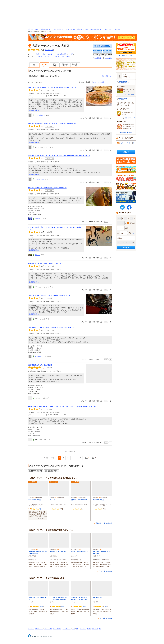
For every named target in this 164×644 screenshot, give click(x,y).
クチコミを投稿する (98, 51)
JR (72, 629)
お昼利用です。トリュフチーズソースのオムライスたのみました (51, 327)
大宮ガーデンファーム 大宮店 (112, 29)
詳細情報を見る (34, 110)
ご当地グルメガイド (33, 29)
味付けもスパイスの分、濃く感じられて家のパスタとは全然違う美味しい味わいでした (59, 156)
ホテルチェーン (39, 629)
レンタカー (83, 629)
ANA (77, 629)
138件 (105, 607)
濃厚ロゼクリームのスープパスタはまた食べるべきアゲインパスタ (52, 87)
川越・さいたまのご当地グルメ (74, 29)
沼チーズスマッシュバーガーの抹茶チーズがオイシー (47, 188)
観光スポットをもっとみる (104, 523)
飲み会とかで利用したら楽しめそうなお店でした (46, 263)
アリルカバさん (39, 179)
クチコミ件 (49, 50)
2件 (40, 509)
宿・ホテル (31, 629)
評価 (94, 82)
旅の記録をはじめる (126, 133)
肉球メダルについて (130, 118)
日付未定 (132, 223)
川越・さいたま (47, 54)
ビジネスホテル (48, 629)
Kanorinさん (38, 219)
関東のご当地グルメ (46, 29)
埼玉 (38, 54)
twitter (122, 207)
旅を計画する (124, 82)
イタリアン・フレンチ (43, 57)
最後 (93, 458)
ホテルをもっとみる (106, 618)
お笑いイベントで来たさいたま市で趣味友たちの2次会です (49, 295)
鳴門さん (37, 255)
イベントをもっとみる (105, 571)
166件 (84, 607)
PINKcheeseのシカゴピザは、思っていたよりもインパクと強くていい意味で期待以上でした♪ (62, 407)
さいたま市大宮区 (61, 54)
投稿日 (88, 82)
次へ (86, 458)
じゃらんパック (67, 629)
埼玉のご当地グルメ (59, 29)
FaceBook (129, 207)
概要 (34, 65)
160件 (41, 607)
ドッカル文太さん (40, 115)
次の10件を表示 (70, 451)
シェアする (98, 58)
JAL (74, 629)
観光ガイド (95, 629)
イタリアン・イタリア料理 (62, 57)
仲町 (71, 54)
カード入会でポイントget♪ (126, 49)
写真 (55, 65)
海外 (100, 629)
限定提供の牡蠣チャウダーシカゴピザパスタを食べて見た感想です (52, 124)
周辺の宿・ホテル (75, 65)
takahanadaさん (39, 356)
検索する (126, 152)
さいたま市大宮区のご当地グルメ (94, 29)
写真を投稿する (107, 51)
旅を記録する (124, 99)
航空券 (89, 629)
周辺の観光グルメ (65, 65)
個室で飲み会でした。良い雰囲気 (40, 365)
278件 (63, 607)
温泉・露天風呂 (57, 629)
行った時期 (101, 82)
